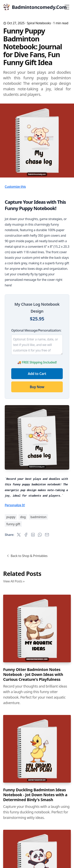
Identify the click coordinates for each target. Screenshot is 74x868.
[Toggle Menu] (67, 7)
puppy (11, 517)
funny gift (13, 524)
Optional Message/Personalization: (36, 330)
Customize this (15, 187)
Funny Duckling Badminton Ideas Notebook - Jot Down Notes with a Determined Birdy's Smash (35, 795)
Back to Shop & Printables (27, 556)
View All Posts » (14, 581)
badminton (38, 517)
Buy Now (37, 387)
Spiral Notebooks (39, 23)
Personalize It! (15, 505)
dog (23, 517)
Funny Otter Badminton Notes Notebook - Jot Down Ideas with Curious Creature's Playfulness (33, 674)
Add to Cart (37, 374)
